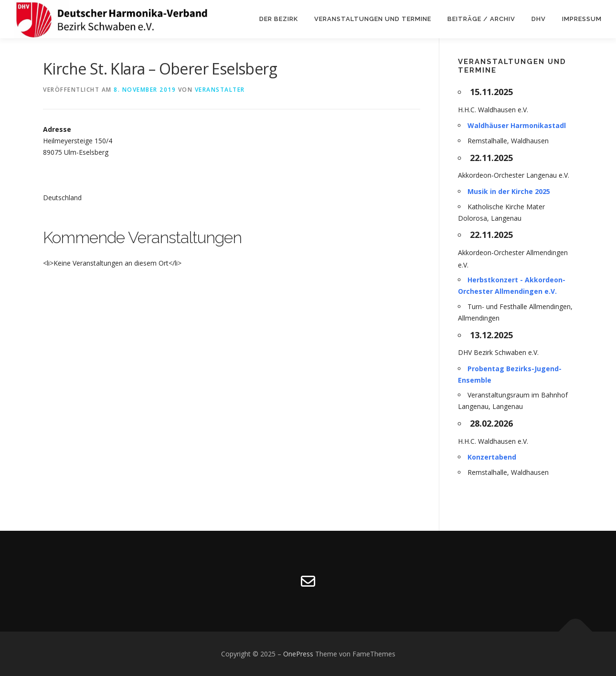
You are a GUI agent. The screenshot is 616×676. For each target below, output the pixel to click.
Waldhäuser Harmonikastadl (517, 125)
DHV (539, 19)
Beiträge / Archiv (481, 19)
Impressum (582, 19)
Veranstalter (220, 90)
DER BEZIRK (279, 19)
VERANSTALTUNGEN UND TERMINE (373, 19)
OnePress (298, 654)
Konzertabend (492, 457)
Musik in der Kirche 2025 (509, 191)
